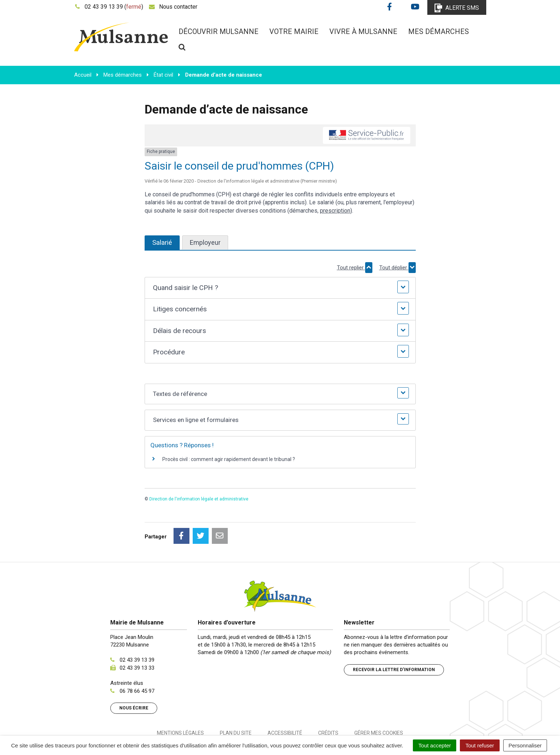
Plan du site (236, 701)
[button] (280, 288)
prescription (335, 211)
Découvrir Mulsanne (219, 31)
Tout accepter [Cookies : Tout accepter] (435, 745)
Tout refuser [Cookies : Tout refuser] (480, 745)
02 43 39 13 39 (137, 628)
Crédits (328, 701)
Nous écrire (134, 676)
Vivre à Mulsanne (363, 31)
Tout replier (355, 268)
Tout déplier (397, 268)
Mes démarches (439, 31)
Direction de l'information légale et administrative (199, 499)
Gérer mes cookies (379, 701)
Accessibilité (285, 701)
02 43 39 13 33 (137, 636)
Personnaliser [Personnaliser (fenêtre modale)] (525, 745)
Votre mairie (294, 31)
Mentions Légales (180, 701)
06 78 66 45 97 (137, 659)
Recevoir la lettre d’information (394, 637)
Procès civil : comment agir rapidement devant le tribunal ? (229, 459)
